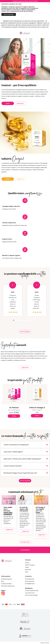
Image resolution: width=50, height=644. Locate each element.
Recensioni (28, 570)
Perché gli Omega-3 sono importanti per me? (20, 473)
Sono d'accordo (9, 14)
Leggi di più (21, 103)
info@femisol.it (30, 584)
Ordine (27, 567)
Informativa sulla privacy (8, 586)
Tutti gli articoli (25, 542)
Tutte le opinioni (25, 332)
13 (14, 323)
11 (33, 320)
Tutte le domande (25, 481)
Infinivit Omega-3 (30, 565)
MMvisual (47, 643)
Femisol (27, 563)
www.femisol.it (30, 581)
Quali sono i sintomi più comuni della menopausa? (22, 459)
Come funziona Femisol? (13, 466)
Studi (26, 572)
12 (35, 320)
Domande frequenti (6, 579)
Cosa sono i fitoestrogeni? (13, 452)
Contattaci (25, 550)
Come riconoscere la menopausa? (16, 445)
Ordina (8, 103)
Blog (2, 581)
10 (31, 320)
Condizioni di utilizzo (6, 584)
